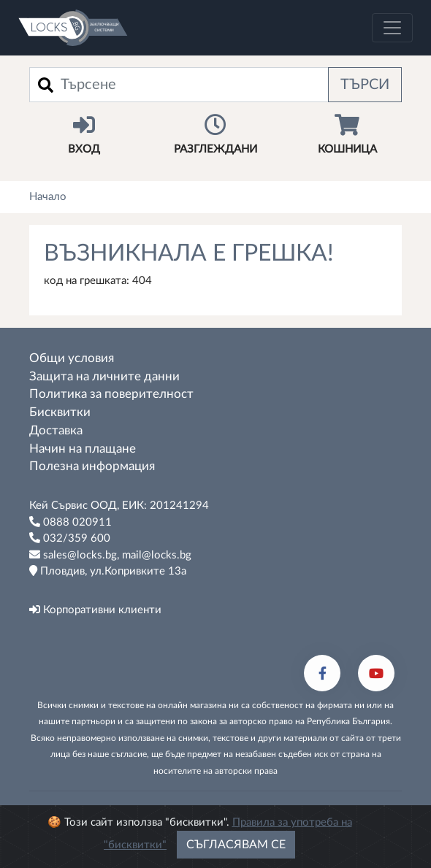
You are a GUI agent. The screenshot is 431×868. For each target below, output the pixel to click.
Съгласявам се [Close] (236, 845)
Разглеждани (215, 134)
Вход (84, 134)
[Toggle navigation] (392, 28)
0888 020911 (70, 522)
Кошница (347, 134)
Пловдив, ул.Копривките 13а (108, 571)
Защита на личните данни (104, 377)
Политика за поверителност (111, 394)
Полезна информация (92, 466)
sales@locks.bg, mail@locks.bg (110, 555)
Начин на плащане (83, 449)
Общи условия (72, 358)
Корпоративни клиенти (95, 610)
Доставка (56, 431)
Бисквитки (60, 412)
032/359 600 (70, 538)
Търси (365, 85)
